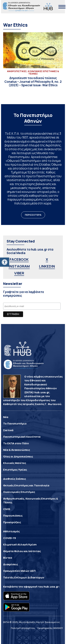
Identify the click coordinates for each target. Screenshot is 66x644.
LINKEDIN (47, 266)
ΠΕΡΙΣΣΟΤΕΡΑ (33, 215)
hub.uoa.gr (51, 587)
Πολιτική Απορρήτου (23, 628)
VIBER (19, 273)
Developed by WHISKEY (50, 628)
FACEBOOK (19, 259)
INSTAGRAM (19, 266)
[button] (5, 262)
